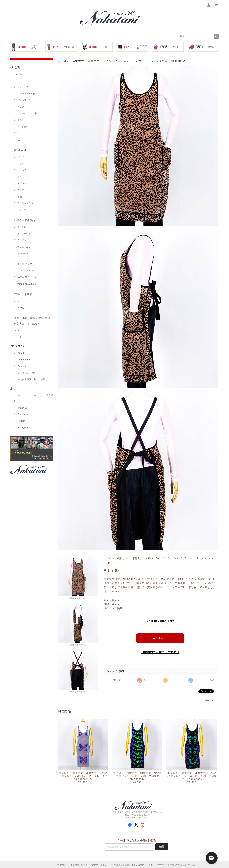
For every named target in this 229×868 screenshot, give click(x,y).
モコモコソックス (24, 264)
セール (18, 337)
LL (19, 140)
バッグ (21, 80)
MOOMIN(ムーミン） (28, 277)
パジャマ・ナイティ (27, 94)
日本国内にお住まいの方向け (160, 652)
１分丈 (21, 308)
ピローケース (24, 210)
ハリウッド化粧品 (24, 220)
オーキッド (23, 253)
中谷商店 (22, 408)
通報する (209, 700)
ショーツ (22, 301)
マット (21, 177)
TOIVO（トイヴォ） (27, 271)
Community (24, 360)
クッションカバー (26, 203)
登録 (162, 846)
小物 (20, 197)
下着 (20, 120)
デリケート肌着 (23, 294)
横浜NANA (20, 150)
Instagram (23, 427)
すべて (117, 680)
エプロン (22, 183)
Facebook (23, 414)
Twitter (21, 421)
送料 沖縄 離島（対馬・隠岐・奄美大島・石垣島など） (34, 321)
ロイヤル (22, 227)
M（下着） (23, 127)
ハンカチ (22, 170)
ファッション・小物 (27, 113)
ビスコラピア (24, 100)
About (21, 353)
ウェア (21, 107)
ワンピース (23, 87)
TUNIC (18, 74)
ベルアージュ (24, 234)
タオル (21, 164)
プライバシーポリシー (29, 373)
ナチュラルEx (24, 247)
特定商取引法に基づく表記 (32, 379)
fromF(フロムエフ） (27, 284)
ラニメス (22, 240)
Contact (22, 366)
